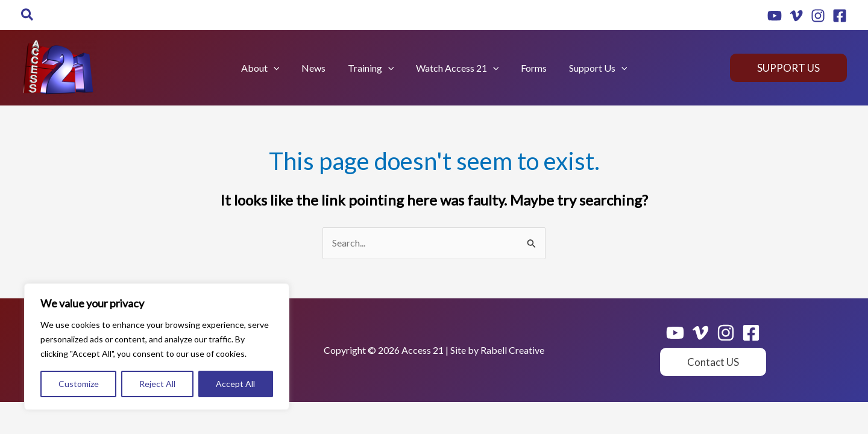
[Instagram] (818, 16)
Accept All (235, 384)
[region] (157, 347)
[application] (280, 68)
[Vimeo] (796, 16)
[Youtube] (775, 16)
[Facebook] (840, 16)
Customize (79, 384)
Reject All (157, 384)
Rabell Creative (512, 350)
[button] (28, 15)
